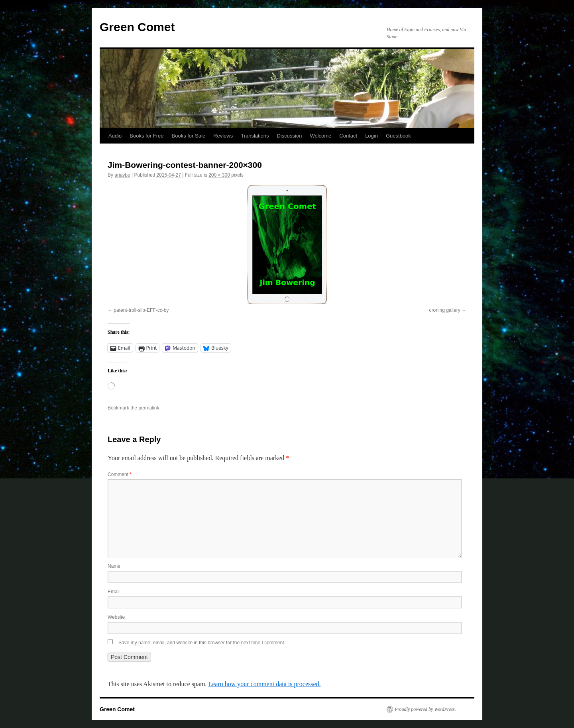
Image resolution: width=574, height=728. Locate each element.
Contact (348, 136)
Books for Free (146, 136)
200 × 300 (219, 175)
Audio (115, 136)
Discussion (290, 136)
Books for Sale (189, 136)
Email (114, 592)
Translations (255, 136)
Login (372, 136)
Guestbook (398, 136)
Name (114, 566)
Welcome (320, 136)
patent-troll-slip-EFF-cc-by (141, 310)
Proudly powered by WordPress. (425, 709)
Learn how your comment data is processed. (264, 684)
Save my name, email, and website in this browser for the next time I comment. (202, 643)
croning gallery (445, 310)
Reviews (223, 136)
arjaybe (122, 175)
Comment (120, 474)
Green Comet (137, 27)
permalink (149, 408)
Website (116, 617)
